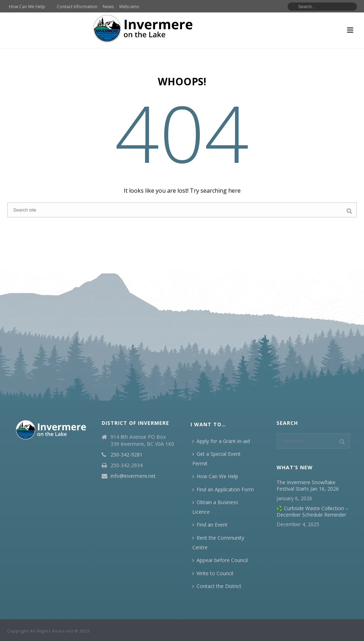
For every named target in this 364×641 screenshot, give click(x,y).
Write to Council (213, 573)
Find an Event (210, 525)
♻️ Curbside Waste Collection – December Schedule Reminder (312, 512)
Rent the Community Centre (218, 543)
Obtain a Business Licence (215, 507)
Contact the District (217, 586)
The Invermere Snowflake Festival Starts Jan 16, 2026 (308, 486)
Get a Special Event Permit (216, 459)
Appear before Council (220, 560)
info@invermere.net (133, 476)
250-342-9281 (127, 455)
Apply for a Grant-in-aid (221, 441)
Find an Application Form (223, 489)
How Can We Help (215, 476)
